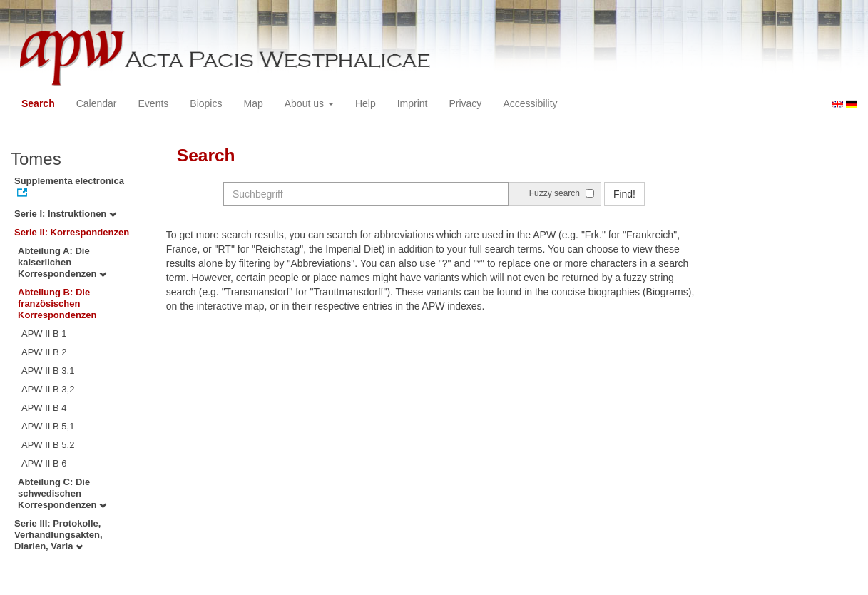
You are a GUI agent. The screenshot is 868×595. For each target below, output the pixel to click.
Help (366, 103)
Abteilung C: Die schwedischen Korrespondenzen (62, 493)
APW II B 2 (44, 352)
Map (253, 103)
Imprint (413, 103)
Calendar (97, 103)
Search (38, 103)
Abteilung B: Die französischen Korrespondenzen (57, 304)
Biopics (206, 103)
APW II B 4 (44, 408)
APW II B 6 (44, 463)
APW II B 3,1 (48, 371)
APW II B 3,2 (48, 389)
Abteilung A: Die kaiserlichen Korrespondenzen (62, 262)
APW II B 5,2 (48, 445)
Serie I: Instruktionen (65, 214)
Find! (624, 194)
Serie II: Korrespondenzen (72, 232)
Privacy (465, 103)
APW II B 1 (44, 334)
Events (154, 103)
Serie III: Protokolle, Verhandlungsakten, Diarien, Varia (58, 535)
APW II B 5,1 (48, 426)
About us (309, 103)
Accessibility (530, 103)
